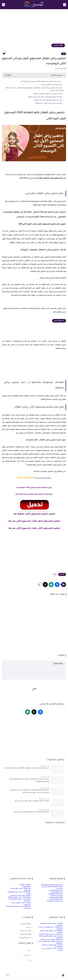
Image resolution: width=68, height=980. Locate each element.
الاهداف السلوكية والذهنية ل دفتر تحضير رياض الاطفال (45, 97)
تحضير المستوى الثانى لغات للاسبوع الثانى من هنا (34, 529)
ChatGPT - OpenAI (25, 885)
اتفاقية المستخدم (26, 934)
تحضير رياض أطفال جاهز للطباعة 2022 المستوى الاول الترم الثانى (41, 82)
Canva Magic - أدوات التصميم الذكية (19, 897)
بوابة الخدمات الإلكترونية (55, 901)
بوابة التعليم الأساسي (56, 897)
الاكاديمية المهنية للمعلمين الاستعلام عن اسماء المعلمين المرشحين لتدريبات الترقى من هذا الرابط (29, 791)
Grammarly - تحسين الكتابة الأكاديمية (51, 934)
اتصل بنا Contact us (25, 931)
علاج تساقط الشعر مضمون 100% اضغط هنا (34, 488)
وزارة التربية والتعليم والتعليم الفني (52, 885)
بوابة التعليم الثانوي (56, 899)
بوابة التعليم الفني (57, 892)
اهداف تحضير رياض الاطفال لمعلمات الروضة (48, 94)
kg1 (64, 54)
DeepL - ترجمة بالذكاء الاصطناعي (20, 896)
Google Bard (27, 887)
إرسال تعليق (58, 664)
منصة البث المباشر (56, 896)
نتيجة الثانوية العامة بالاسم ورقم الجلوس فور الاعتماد (31, 812)
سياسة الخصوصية (25, 938)
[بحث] (3, 5)
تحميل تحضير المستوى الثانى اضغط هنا (34, 514)
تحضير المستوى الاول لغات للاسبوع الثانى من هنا (34, 521)
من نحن (29, 927)
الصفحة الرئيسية (26, 924)
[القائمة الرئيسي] (65, 5)
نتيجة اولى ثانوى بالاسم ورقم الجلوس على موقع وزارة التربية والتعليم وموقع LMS (29, 780)
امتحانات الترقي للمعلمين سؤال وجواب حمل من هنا (32, 801)
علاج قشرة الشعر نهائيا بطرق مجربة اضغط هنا (34, 494)
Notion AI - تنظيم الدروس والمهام (52, 940)
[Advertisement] (34, 27)
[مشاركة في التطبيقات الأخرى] (39, 584)
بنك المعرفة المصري (56, 890)
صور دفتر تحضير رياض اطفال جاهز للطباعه (49, 103)
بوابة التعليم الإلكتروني (55, 894)
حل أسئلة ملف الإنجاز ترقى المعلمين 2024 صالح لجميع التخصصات (27, 768)
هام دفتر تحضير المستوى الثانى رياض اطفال (48, 100)
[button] (57, 584)
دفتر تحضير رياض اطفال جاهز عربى (51, 85)
